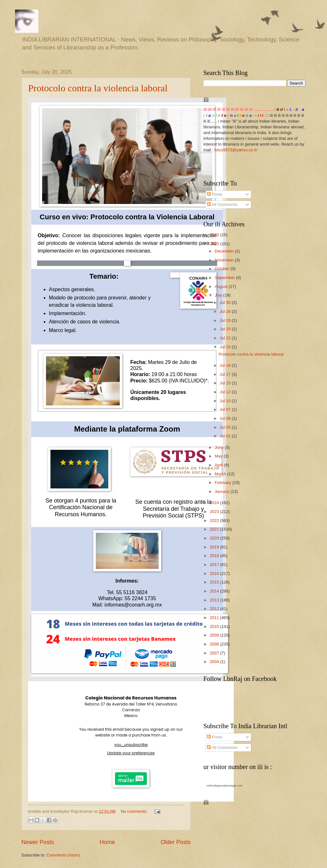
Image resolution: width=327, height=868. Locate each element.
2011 (215, 618)
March (221, 474)
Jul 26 (226, 320)
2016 (215, 574)
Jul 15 (226, 383)
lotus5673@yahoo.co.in (236, 150)
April (219, 465)
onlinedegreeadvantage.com (225, 786)
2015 (215, 582)
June (220, 447)
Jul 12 (226, 392)
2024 (215, 503)
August (222, 287)
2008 (215, 644)
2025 (215, 244)
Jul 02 (226, 436)
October (222, 269)
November (225, 260)
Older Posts (176, 842)
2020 (215, 538)
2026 (215, 235)
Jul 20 (226, 347)
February (223, 483)
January (222, 491)
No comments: (135, 811)
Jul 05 (226, 427)
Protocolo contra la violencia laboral (98, 88)
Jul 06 (226, 418)
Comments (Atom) (63, 855)
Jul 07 (226, 409)
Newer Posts (38, 842)
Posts (215, 194)
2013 (215, 600)
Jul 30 (226, 302)
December (225, 251)
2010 (215, 626)
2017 (215, 565)
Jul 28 (226, 311)
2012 (215, 609)
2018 (215, 556)
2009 (215, 635)
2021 (215, 529)
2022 (215, 521)
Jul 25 (226, 329)
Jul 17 (226, 374)
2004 (215, 662)
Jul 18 (226, 365)
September (225, 278)
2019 (215, 547)
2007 (215, 653)
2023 (215, 512)
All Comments (222, 204)
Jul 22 (226, 338)
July (219, 295)
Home (107, 842)
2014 (215, 591)
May (219, 456)
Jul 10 (226, 401)
